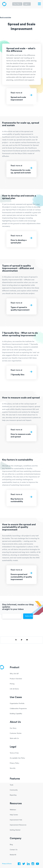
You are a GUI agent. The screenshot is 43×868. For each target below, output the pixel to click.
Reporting (13, 795)
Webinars (13, 810)
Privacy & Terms (7, 864)
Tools (11, 785)
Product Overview (16, 679)
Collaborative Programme (18, 709)
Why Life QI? (14, 674)
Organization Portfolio (17, 704)
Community (14, 790)
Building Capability (16, 714)
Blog (11, 845)
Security (13, 768)
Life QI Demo (14, 689)
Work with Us (14, 738)
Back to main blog (5, 17)
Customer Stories (16, 733)
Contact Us (14, 850)
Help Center (14, 815)
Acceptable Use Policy (17, 758)
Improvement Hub (16, 820)
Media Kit (13, 855)
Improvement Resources (18, 825)
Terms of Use (14, 753)
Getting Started (15, 830)
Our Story (13, 728)
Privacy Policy (14, 763)
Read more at (21, 97)
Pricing (12, 684)
